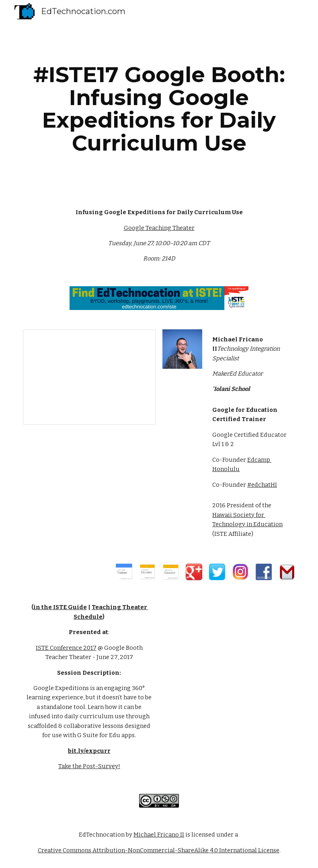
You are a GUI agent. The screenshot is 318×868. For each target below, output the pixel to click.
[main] (159, 109)
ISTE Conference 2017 (66, 648)
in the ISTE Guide (60, 607)
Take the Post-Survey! (89, 766)
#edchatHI (262, 485)
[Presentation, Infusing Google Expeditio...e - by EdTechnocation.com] (89, 377)
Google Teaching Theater (159, 228)
